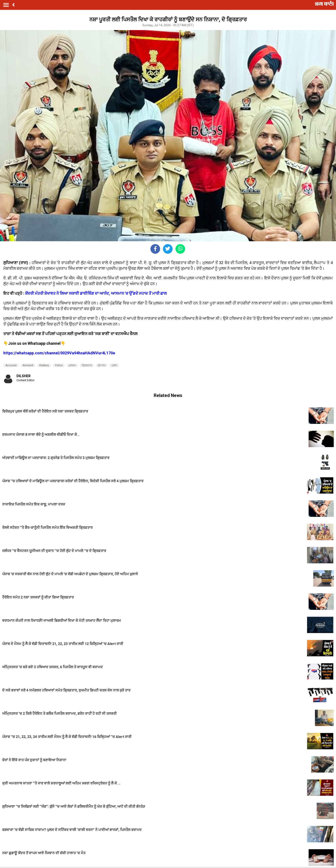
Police (59, 365)
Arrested (28, 365)
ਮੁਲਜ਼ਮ (72, 365)
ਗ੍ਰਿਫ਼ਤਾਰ (87, 365)
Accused (11, 365)
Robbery (44, 365)
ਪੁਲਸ (114, 365)
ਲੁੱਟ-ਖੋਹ (102, 365)
